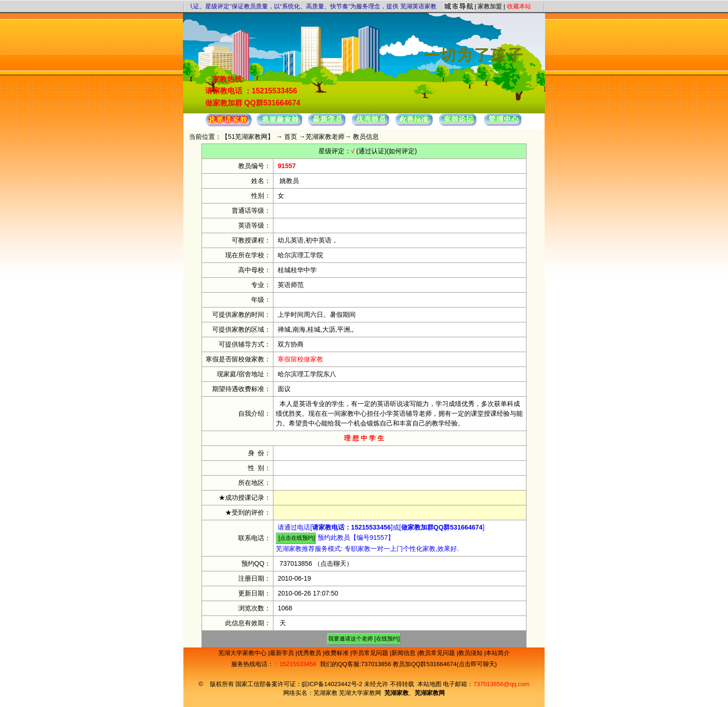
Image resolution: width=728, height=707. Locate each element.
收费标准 (338, 653)
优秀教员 (310, 653)
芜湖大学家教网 (360, 693)
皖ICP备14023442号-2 (333, 684)
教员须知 (471, 653)
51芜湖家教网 (248, 137)
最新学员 (283, 653)
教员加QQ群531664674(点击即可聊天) (445, 664)
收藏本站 (519, 6)
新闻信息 (404, 653)
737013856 (296, 563)
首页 (291, 137)
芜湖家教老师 (325, 137)
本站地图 (429, 684)
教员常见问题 (438, 653)
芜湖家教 (325, 693)
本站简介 (498, 653)
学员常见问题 (371, 653)
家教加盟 (490, 6)
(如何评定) (402, 151)
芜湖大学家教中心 (243, 653)
